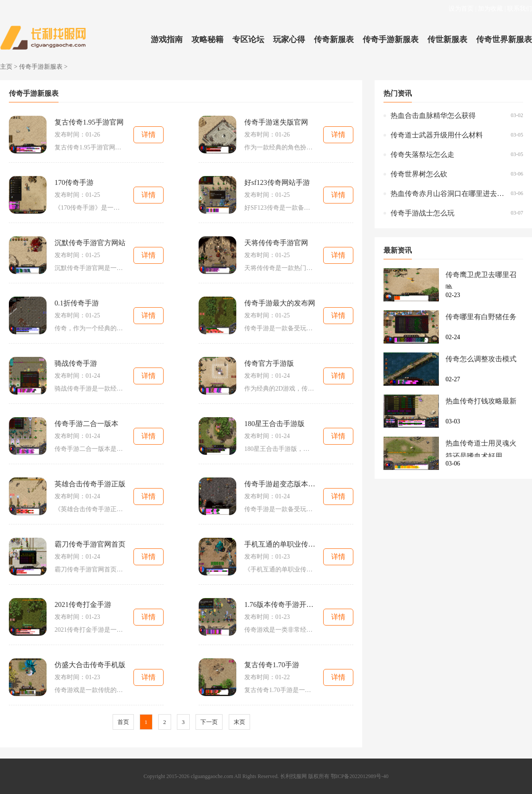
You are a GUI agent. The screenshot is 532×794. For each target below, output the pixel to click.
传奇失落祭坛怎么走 (422, 154)
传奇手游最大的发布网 (280, 303)
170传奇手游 (74, 182)
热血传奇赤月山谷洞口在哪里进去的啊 (448, 194)
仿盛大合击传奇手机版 (90, 665)
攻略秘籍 (207, 39)
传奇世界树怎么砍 (419, 174)
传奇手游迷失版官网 (276, 122)
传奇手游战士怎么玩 (422, 213)
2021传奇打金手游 (83, 604)
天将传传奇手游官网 (276, 243)
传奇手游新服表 (391, 39)
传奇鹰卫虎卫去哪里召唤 (481, 280)
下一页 (209, 722)
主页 (6, 67)
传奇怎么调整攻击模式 (481, 359)
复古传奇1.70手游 (272, 665)
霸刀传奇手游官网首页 (90, 544)
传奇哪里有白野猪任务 (481, 317)
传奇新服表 (334, 39)
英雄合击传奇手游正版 (90, 484)
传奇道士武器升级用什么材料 (437, 135)
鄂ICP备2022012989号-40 (360, 776)
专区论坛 (248, 39)
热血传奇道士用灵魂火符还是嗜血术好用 (481, 448)
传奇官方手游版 (269, 363)
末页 (239, 722)
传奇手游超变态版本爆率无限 (280, 484)
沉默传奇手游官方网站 (90, 243)
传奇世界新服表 (504, 39)
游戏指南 (167, 39)
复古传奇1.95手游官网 (89, 122)
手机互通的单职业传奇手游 (280, 544)
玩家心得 (289, 39)
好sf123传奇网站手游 (277, 182)
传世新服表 (447, 39)
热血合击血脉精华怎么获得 (433, 115)
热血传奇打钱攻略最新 (481, 401)
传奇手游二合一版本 (86, 424)
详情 (149, 135)
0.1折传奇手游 (77, 303)
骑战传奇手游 (76, 363)
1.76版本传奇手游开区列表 (280, 604)
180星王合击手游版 (274, 424)
